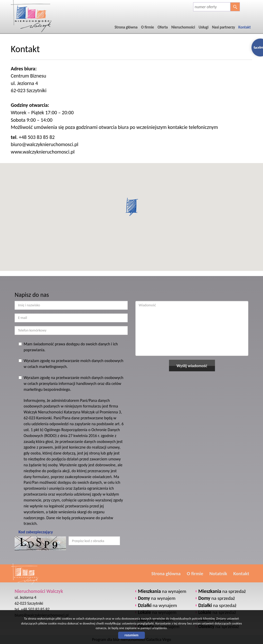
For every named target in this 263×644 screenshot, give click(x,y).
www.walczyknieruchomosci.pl (43, 152)
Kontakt (245, 27)
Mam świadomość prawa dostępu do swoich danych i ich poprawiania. (68, 347)
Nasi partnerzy (224, 27)
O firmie (147, 27)
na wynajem (162, 591)
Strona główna (126, 27)
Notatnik (218, 574)
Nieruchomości (183, 27)
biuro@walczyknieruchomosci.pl (45, 144)
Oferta (163, 27)
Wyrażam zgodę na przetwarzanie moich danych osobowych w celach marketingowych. (71, 364)
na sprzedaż (222, 591)
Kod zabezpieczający (36, 532)
